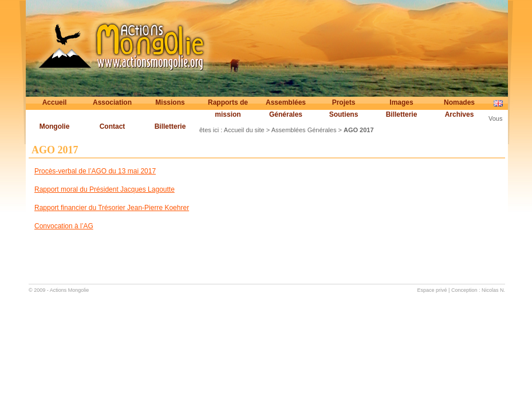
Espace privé (432, 290)
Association (112, 102)
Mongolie (55, 126)
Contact (113, 126)
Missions (170, 102)
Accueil (55, 102)
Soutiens (344, 114)
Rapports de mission (228, 108)
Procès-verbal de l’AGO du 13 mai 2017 (95, 171)
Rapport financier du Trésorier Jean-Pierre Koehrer (112, 208)
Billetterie (402, 114)
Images (401, 102)
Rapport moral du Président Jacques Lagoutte (105, 189)
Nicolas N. (493, 290)
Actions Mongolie (70, 290)
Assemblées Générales (286, 108)
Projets (344, 102)
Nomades (459, 102)
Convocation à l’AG (64, 226)
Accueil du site (244, 130)
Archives (460, 114)
